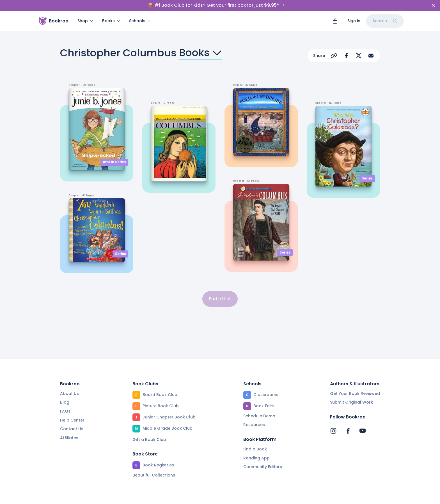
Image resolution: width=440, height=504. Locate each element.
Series (121, 254)
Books (111, 21)
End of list (220, 299)
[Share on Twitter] (359, 56)
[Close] (433, 5)
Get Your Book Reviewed (355, 393)
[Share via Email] (371, 56)
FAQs (65, 411)
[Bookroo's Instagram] (333, 431)
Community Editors (263, 467)
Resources (254, 425)
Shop (85, 21)
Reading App (256, 458)
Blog (65, 402)
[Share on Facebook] (346, 56)
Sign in (354, 21)
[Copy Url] (334, 56)
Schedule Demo (259, 416)
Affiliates (69, 438)
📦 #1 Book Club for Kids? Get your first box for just (216, 5)
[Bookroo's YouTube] (363, 431)
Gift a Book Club (149, 439)
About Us (69, 393)
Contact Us (72, 429)
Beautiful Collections (154, 475)
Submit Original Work (351, 402)
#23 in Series (114, 162)
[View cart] (335, 21)
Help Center (72, 420)
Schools (140, 21)
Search (385, 21)
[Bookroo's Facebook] (348, 431)
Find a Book (255, 449)
